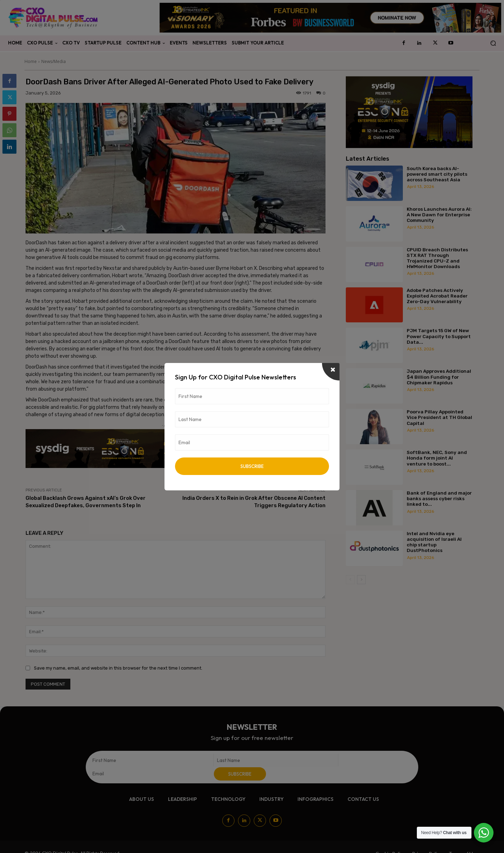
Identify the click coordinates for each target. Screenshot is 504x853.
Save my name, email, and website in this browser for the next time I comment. (118, 668)
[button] (493, 43)
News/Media (54, 61)
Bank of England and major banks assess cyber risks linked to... (439, 498)
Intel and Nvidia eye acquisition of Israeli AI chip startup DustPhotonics (434, 542)
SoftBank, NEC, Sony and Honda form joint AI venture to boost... (437, 458)
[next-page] (361, 580)
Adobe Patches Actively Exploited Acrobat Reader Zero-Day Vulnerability (437, 296)
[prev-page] (350, 580)
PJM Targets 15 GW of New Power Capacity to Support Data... (439, 336)
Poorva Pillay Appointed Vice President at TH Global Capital (439, 417)
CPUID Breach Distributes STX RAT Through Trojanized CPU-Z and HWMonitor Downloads (437, 258)
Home (31, 61)
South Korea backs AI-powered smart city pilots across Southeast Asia (437, 174)
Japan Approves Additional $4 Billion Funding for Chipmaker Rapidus (439, 377)
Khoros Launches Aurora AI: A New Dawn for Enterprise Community (439, 215)
